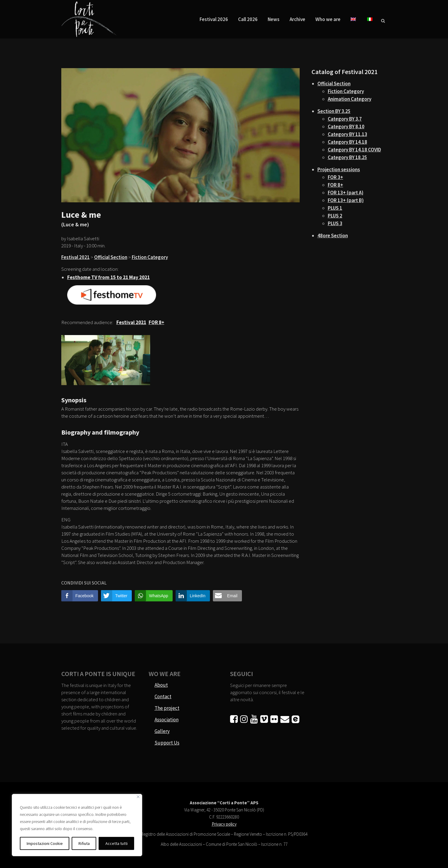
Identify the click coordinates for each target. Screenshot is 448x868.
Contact (163, 696)
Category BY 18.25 (347, 157)
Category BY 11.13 (347, 134)
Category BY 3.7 (345, 119)
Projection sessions (339, 169)
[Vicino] (138, 797)
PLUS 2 (335, 216)
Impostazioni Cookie (45, 843)
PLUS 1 (335, 208)
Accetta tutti (117, 843)
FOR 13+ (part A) (346, 193)
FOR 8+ (335, 185)
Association (167, 720)
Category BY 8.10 (346, 126)
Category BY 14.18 (347, 142)
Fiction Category (150, 257)
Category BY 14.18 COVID (354, 150)
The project (167, 708)
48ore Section (333, 236)
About (161, 685)
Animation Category (350, 99)
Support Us (167, 743)
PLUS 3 (335, 223)
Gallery (162, 731)
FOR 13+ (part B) (346, 200)
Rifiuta (84, 843)
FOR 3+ (335, 177)
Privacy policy (224, 824)
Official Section (111, 257)
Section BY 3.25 (334, 111)
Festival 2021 (76, 257)
